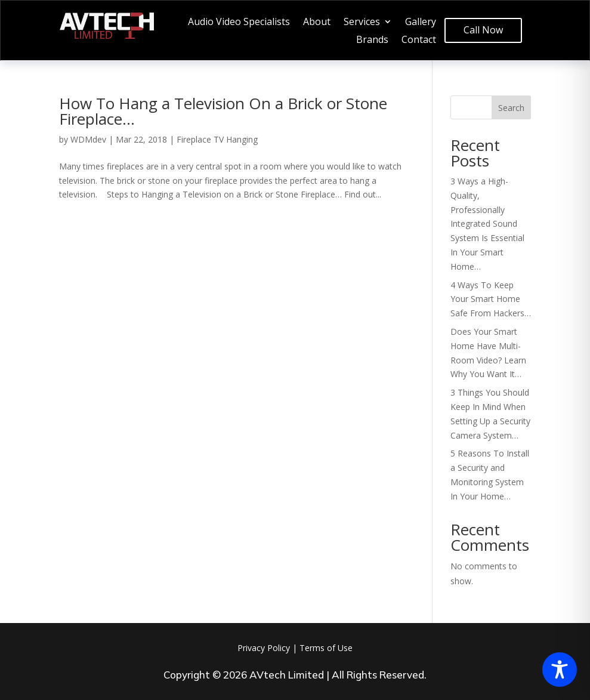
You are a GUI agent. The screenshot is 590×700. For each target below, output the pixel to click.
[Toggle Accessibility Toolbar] (560, 670)
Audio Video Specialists (239, 23)
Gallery (421, 23)
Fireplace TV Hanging (217, 139)
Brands (372, 41)
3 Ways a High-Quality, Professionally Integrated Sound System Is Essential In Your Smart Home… (487, 224)
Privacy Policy (264, 648)
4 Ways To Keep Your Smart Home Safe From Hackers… (491, 299)
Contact (419, 41)
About (317, 23)
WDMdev (88, 139)
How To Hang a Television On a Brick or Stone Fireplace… (223, 111)
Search (511, 108)
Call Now (483, 30)
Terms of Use (326, 648)
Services (362, 23)
